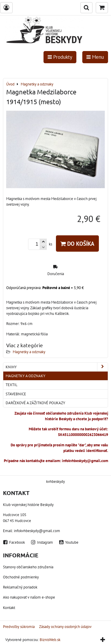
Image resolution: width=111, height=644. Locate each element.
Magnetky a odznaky (29, 352)
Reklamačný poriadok (20, 587)
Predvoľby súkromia (19, 627)
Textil (12, 385)
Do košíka (77, 244)
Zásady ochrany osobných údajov (65, 627)
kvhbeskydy (55, 482)
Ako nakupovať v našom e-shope (29, 597)
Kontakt (9, 608)
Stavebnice (16, 394)
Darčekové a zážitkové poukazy (35, 403)
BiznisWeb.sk (50, 640)
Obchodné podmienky (21, 577)
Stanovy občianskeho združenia (28, 567)
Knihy (57, 367)
